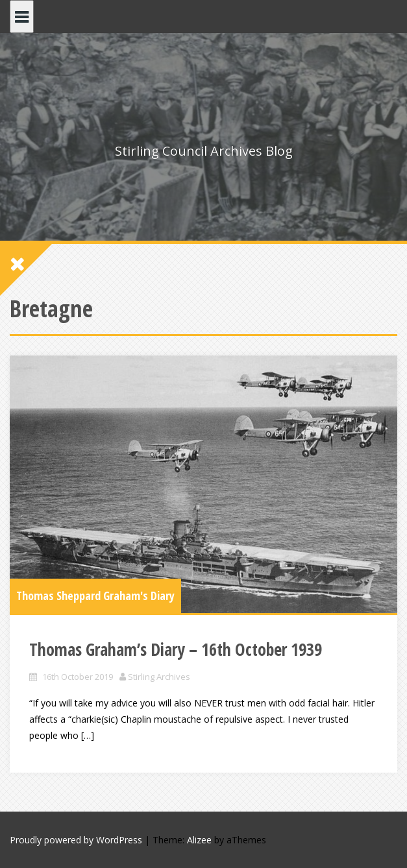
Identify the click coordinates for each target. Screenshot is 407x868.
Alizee (199, 840)
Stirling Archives (159, 677)
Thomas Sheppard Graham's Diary (95, 596)
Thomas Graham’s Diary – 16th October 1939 (176, 649)
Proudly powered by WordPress (76, 840)
